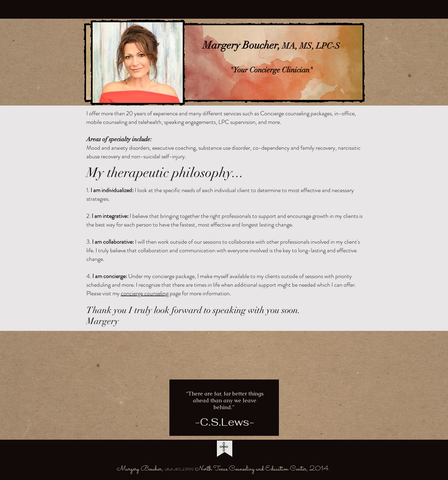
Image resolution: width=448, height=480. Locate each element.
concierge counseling (145, 293)
